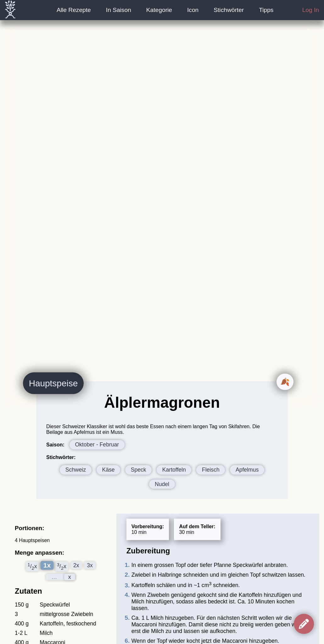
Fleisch (211, 469)
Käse (108, 469)
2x (76, 565)
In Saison (119, 10)
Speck (139, 469)
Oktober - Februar (97, 445)
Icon (193, 10)
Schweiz (76, 469)
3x (90, 565)
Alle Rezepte (74, 10)
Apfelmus (247, 469)
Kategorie (159, 10)
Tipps (266, 10)
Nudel (162, 484)
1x (47, 565)
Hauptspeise (53, 383)
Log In (311, 10)
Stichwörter (229, 10)
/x (32, 566)
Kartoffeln (174, 469)
